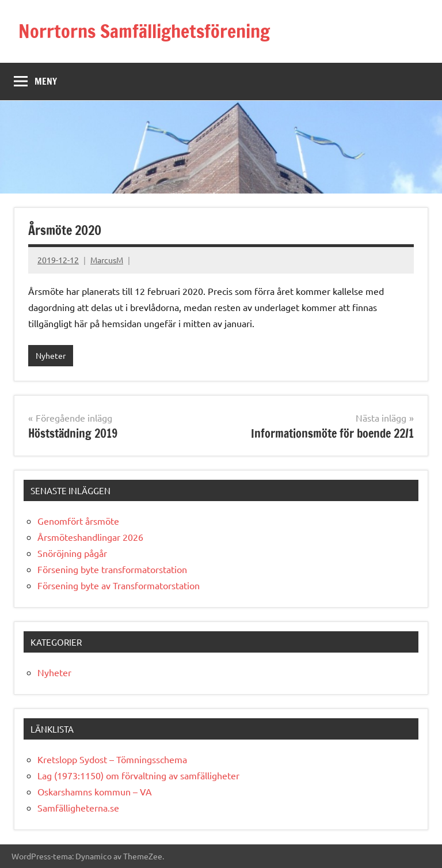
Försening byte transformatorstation (112, 569)
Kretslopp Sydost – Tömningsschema (112, 759)
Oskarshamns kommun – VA (95, 791)
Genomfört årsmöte (78, 521)
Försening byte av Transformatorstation (119, 585)
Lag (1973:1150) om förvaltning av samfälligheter (138, 775)
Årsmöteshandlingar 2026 (90, 537)
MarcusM (107, 260)
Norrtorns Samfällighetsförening (144, 31)
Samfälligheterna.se (78, 808)
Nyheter (51, 355)
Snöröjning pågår (72, 553)
